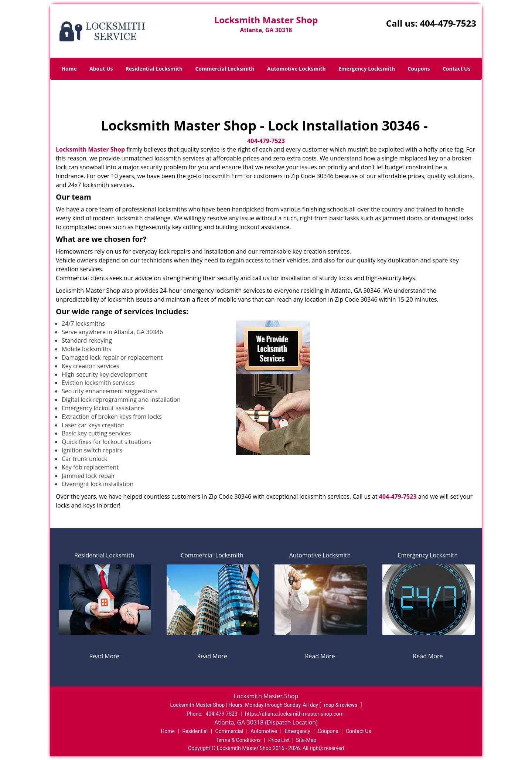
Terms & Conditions (238, 740)
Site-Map (306, 740)
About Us (101, 69)
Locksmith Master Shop (90, 149)
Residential (195, 731)
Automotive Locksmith (296, 69)
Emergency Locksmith (367, 69)
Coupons (419, 69)
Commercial (229, 731)
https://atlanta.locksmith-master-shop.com (294, 714)
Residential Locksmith (154, 69)
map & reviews (341, 705)
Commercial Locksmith (225, 69)
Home (69, 69)
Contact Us (457, 69)
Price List (279, 740)
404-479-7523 (448, 23)
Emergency (297, 731)
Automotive (264, 731)
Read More (104, 656)
